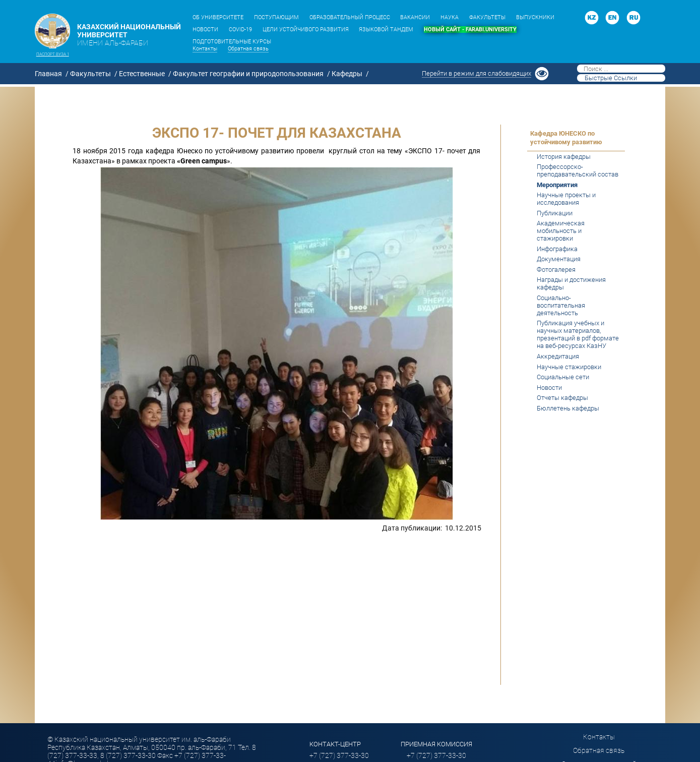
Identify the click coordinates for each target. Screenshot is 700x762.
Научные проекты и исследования (566, 199)
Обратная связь (248, 49)
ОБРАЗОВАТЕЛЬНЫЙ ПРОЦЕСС (350, 17)
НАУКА (450, 17)
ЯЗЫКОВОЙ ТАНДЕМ (386, 30)
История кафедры (564, 157)
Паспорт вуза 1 (53, 54)
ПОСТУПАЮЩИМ (276, 17)
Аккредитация (558, 356)
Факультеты (90, 74)
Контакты (205, 49)
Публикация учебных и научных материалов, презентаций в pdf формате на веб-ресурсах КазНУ (578, 334)
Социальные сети (563, 377)
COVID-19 (240, 30)
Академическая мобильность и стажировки (561, 231)
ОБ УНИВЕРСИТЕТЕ (218, 17)
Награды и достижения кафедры (571, 283)
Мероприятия (557, 185)
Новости (549, 388)
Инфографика (557, 249)
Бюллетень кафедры (568, 408)
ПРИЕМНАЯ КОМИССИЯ (436, 744)
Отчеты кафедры (562, 398)
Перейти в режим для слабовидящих (476, 73)
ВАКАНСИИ (415, 17)
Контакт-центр (335, 744)
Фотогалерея (556, 270)
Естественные (142, 74)
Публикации (555, 213)
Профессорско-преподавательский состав (578, 170)
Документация (559, 259)
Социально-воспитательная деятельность (561, 305)
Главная (48, 74)
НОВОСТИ (205, 30)
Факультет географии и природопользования (248, 74)
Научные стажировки (569, 367)
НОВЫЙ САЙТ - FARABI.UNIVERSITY (470, 30)
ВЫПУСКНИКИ (535, 17)
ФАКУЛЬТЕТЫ (487, 17)
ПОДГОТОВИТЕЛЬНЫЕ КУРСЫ (232, 42)
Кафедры (347, 74)
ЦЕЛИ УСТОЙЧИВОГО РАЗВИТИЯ (306, 30)
